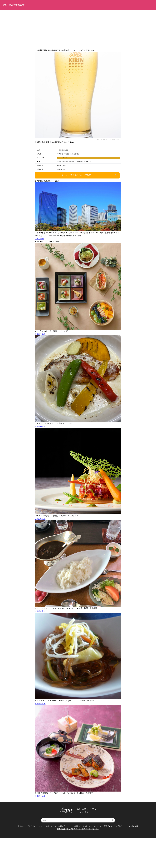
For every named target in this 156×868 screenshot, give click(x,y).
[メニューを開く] (148, 5)
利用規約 (62, 826)
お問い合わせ (51, 826)
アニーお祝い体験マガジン (14, 5)
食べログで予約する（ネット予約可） (77, 175)
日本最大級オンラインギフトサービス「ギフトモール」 (78, 829)
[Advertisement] (78, 28)
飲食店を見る (40, 334)
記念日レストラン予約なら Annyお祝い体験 (121, 826)
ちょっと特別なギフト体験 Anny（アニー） (85, 826)
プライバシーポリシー (35, 826)
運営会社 (21, 826)
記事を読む (39, 239)
